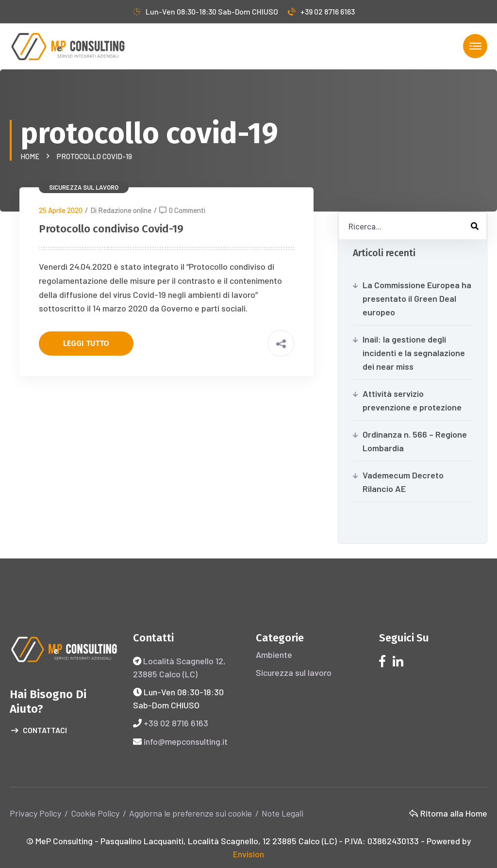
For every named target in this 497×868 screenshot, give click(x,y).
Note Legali (282, 813)
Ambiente (274, 655)
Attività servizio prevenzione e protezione (412, 400)
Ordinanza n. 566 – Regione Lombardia (415, 441)
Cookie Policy (95, 813)
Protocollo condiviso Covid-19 (111, 229)
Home (31, 156)
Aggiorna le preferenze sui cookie (191, 813)
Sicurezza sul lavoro (84, 187)
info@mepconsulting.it (186, 741)
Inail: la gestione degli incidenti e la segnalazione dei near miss (414, 353)
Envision (248, 854)
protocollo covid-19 (94, 156)
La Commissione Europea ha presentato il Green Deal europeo (417, 298)
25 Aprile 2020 (61, 210)
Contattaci (39, 731)
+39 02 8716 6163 (321, 11)
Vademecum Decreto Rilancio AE (403, 482)
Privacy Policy (35, 813)
